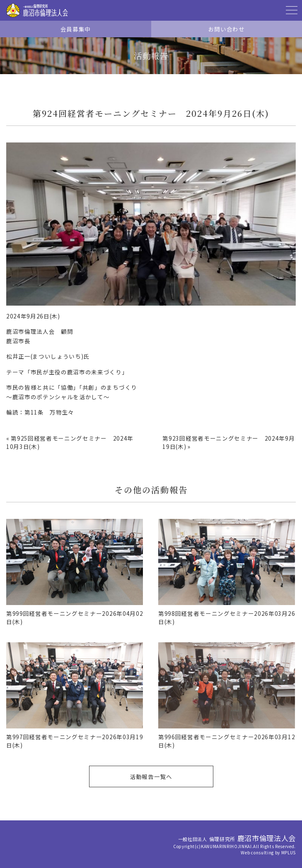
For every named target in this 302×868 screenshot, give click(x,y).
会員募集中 (76, 29)
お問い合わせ (227, 29)
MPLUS (289, 852)
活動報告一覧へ (151, 776)
